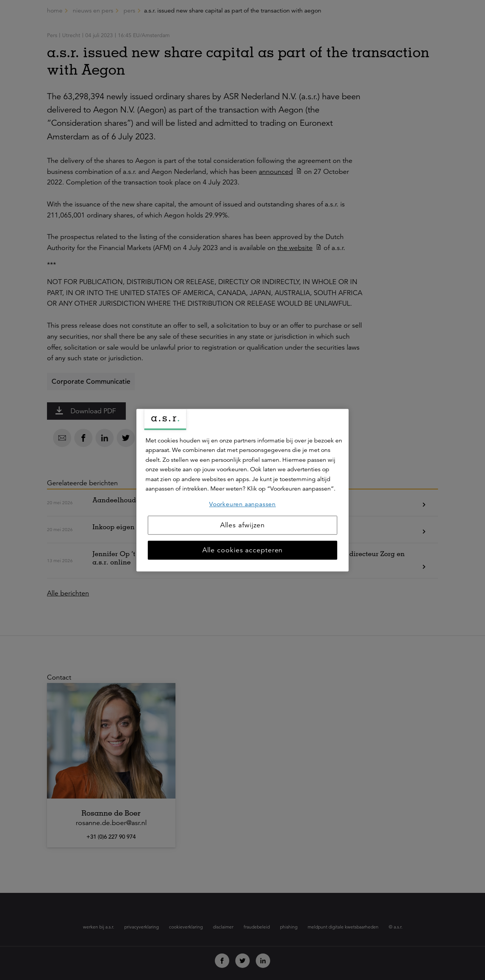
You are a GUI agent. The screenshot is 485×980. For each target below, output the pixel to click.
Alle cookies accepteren (243, 550)
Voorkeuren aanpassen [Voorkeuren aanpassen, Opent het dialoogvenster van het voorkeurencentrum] (242, 504)
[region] (242, 490)
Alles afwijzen (243, 525)
